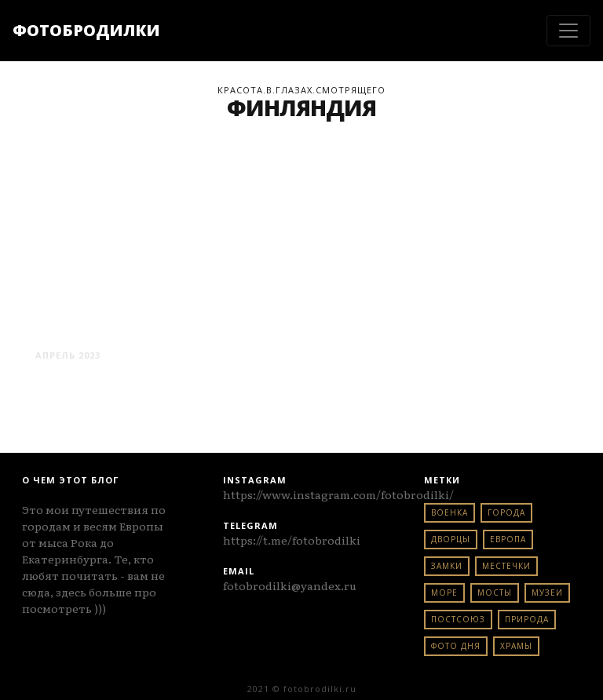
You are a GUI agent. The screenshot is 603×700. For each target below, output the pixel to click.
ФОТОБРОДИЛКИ (86, 30)
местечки (506, 566)
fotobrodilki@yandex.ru (290, 585)
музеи (547, 592)
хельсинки (97, 326)
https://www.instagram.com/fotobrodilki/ (338, 494)
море (444, 592)
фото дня (456, 646)
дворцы (451, 539)
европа (508, 539)
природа (527, 619)
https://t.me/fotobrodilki (292, 540)
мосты (495, 592)
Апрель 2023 (68, 355)
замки (447, 566)
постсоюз (458, 619)
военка (450, 512)
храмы (516, 646)
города (506, 512)
